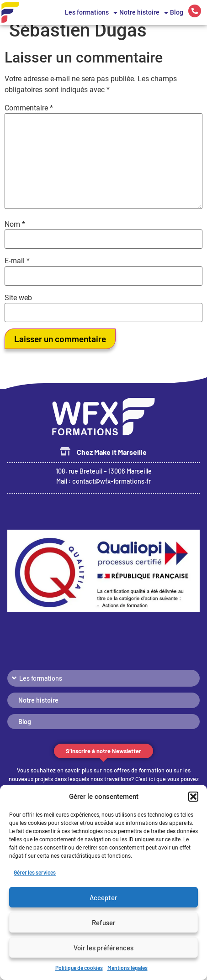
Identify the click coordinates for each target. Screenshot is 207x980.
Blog (177, 13)
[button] (193, 797)
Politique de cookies (79, 968)
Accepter (103, 897)
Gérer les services (35, 872)
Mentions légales (127, 968)
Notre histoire (144, 13)
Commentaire (29, 117)
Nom (15, 234)
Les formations (91, 13)
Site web (18, 307)
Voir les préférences (103, 948)
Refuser (104, 923)
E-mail (17, 271)
